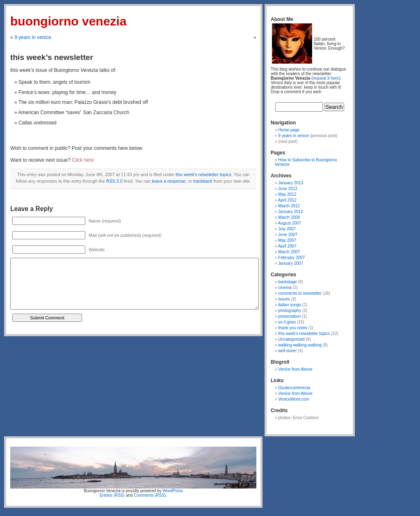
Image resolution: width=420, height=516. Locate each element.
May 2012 (287, 194)
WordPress (173, 491)
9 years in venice (33, 37)
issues (284, 299)
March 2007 (289, 252)
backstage (288, 282)
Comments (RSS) (150, 495)
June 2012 (288, 189)
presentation (289, 316)
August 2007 (290, 223)
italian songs (290, 305)
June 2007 (288, 235)
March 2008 (289, 217)
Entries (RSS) (112, 495)
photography (290, 311)
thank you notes (293, 328)
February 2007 (291, 258)
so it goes (287, 322)
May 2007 (287, 240)
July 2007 (287, 229)
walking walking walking (300, 345)
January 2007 (291, 263)
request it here (326, 78)
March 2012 (289, 206)
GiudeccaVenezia (294, 388)
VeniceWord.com (293, 399)
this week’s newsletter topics (304, 334)
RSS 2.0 (114, 181)
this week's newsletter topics (203, 174)
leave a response (169, 181)
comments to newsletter (300, 293)
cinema (285, 288)
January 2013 (291, 183)
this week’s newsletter (52, 57)
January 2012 (291, 212)
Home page (289, 130)
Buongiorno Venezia (68, 21)
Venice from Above (295, 369)
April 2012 (287, 200)
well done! (287, 351)
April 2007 (287, 246)
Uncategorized (291, 339)
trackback (203, 181)
